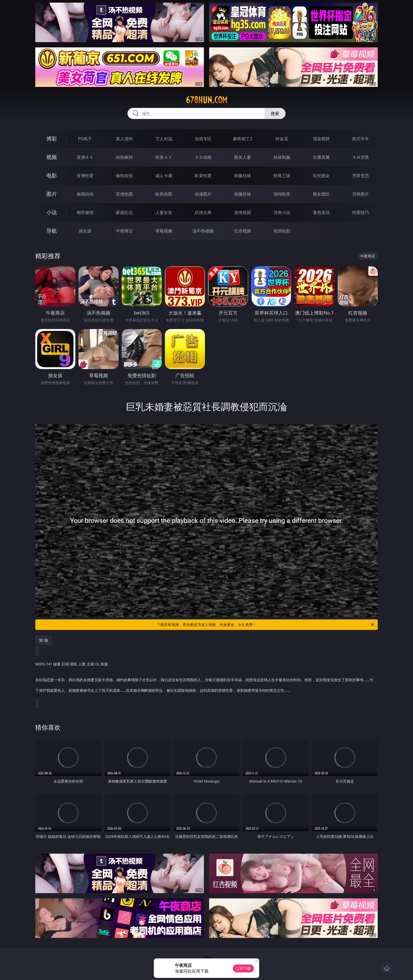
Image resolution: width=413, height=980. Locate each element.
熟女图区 (321, 194)
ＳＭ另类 (361, 157)
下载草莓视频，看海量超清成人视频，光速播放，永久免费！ (266, 625)
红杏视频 (243, 231)
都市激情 (85, 212)
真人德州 (124, 139)
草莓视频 (164, 231)
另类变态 (361, 176)
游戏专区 (203, 139)
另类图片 (361, 194)
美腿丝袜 (243, 194)
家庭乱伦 (124, 212)
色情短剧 (282, 231)
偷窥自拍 (85, 194)
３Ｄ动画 (203, 157)
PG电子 (85, 139)
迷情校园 (243, 212)
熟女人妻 (243, 157)
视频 (52, 157)
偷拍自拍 (124, 176)
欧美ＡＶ (164, 157)
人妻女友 (164, 212)
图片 (52, 194)
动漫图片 (203, 194)
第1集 (44, 640)
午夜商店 (124, 231)
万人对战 (164, 139)
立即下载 (243, 968)
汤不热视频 (203, 231)
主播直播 (321, 157)
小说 (52, 212)
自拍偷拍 (124, 157)
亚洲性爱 (85, 176)
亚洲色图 (124, 194)
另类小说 (282, 212)
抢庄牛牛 (361, 139)
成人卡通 (164, 176)
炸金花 (282, 139)
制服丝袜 (243, 176)
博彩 (52, 139)
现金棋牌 (321, 139)
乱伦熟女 (321, 176)
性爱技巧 (361, 212)
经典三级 (282, 176)
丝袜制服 (282, 157)
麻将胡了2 (242, 139)
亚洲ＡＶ (85, 157)
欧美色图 (164, 194)
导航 (52, 231)
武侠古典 (203, 212)
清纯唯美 (282, 194)
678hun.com (206, 100)
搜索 (275, 113)
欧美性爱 (203, 176)
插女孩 (85, 231)
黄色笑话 (321, 212)
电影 (52, 175)
